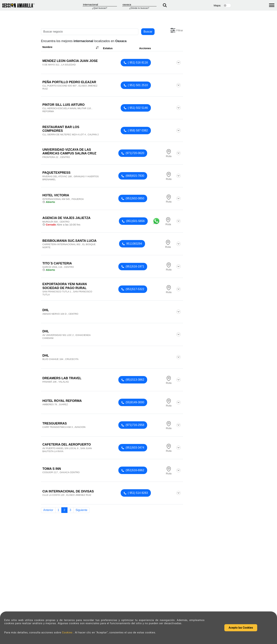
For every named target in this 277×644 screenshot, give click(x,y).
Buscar (148, 32)
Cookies (68, 633)
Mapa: (217, 5)
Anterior (48, 510)
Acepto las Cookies (241, 628)
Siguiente (82, 510)
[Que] (100, 5)
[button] (176, 30)
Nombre (71, 48)
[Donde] (139, 5)
